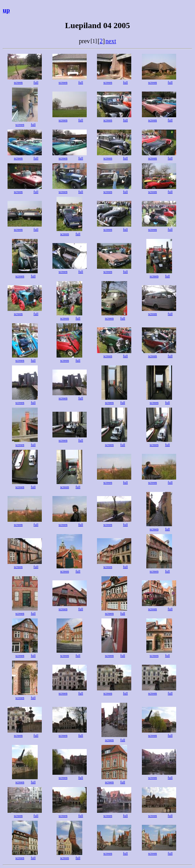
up (6, 10)
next (111, 41)
